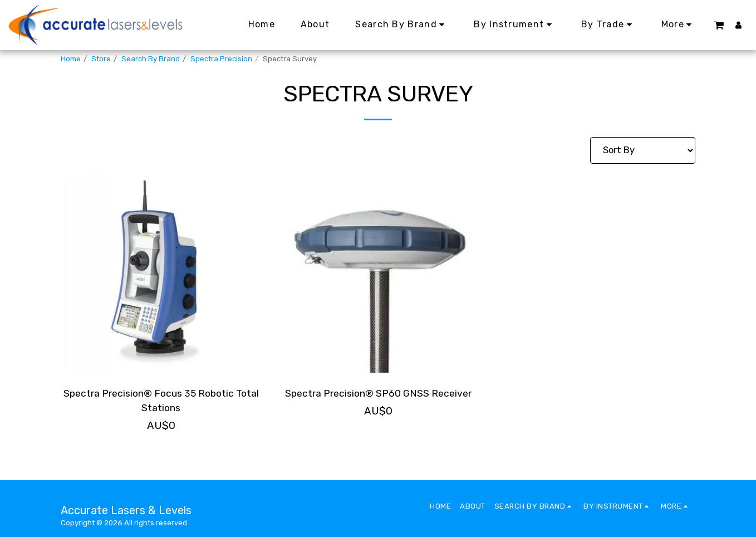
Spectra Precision (221, 59)
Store (101, 59)
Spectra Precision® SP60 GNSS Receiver (378, 402)
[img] (161, 272)
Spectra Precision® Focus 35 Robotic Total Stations (161, 402)
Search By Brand (151, 59)
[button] (719, 25)
